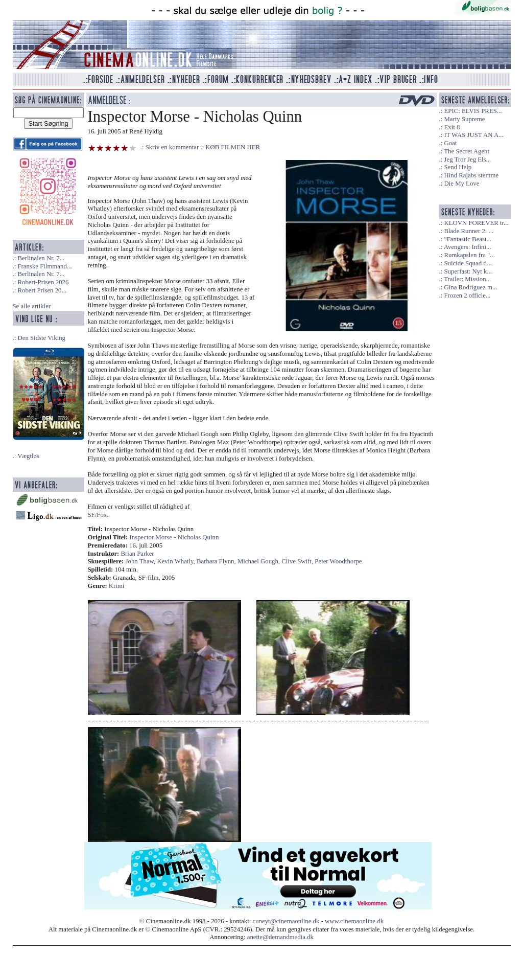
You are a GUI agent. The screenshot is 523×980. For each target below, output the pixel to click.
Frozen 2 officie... (467, 295)
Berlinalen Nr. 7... (41, 258)
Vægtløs (28, 456)
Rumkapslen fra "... (469, 255)
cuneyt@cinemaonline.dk (286, 921)
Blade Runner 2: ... (469, 231)
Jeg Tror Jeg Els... (467, 159)
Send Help (458, 167)
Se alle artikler (32, 306)
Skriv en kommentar (172, 147)
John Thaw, (141, 561)
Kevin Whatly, (176, 561)
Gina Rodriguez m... (470, 287)
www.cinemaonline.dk (354, 921)
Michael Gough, (259, 561)
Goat (450, 143)
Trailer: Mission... (467, 279)
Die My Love (461, 184)
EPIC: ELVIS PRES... (473, 111)
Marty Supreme (464, 119)
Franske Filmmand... (44, 266)
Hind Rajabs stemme (471, 175)
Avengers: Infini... (468, 247)
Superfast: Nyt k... (468, 271)
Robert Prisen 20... (42, 290)
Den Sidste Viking (41, 338)
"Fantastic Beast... (468, 239)
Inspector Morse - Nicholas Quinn (174, 537)
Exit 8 (452, 127)
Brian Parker (138, 554)
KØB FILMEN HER (233, 147)
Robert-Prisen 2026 (43, 282)
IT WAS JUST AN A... (473, 135)
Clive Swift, (298, 561)
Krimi (117, 586)
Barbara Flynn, (217, 561)
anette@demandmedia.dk (280, 937)
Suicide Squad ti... (468, 263)
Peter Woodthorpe (338, 561)
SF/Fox (98, 515)
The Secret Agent (467, 151)
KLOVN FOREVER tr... (476, 223)
